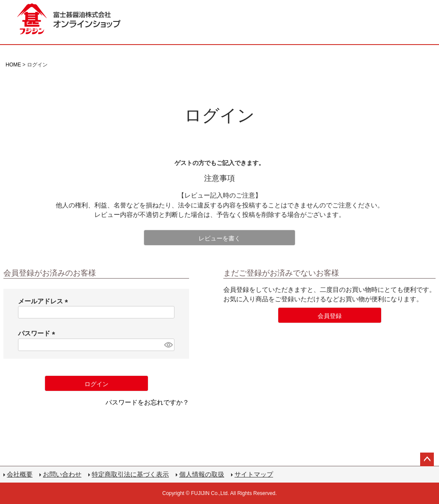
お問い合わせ (62, 474)
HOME (13, 65)
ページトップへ (427, 459)
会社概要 (20, 474)
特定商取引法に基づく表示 (130, 474)
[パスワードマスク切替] (168, 345)
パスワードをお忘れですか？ (147, 402)
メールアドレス (45, 301)
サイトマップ (254, 474)
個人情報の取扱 (202, 474)
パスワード (38, 333)
